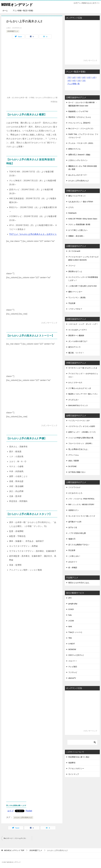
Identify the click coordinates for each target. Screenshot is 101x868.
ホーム (5, 11)
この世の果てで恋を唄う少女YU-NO (83, 286)
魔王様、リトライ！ (76, 353)
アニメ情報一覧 (73, 84)
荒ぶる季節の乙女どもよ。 (79, 449)
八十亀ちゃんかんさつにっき (80, 388)
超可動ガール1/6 (75, 522)
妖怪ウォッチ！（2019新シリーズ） (83, 432)
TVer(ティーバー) (75, 632)
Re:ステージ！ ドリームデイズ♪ (15, 838)
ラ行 (79, 81)
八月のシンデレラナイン (78, 160)
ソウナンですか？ (75, 309)
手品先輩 (72, 303)
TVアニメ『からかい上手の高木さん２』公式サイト (33, 234)
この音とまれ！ (74, 556)
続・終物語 (73, 568)
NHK (70, 627)
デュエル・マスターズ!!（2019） (81, 143)
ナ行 (89, 77)
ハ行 (94, 77)
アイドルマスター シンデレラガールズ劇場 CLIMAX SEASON (83, 258)
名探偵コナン (74, 510)
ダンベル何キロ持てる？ (78, 341)
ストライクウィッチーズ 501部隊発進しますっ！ (83, 279)
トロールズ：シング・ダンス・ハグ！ (83, 324)
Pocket (29, 811)
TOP (14, 850)
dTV (70, 598)
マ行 (69, 81)
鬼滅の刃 (72, 539)
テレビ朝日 (73, 667)
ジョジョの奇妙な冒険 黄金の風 (81, 438)
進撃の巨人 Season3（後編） (80, 155)
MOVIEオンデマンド (18, 4)
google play (73, 604)
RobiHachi (72, 213)
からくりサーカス (75, 383)
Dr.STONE (72, 466)
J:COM (71, 621)
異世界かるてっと (75, 271)
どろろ (71, 207)
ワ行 (84, 81)
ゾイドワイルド (74, 487)
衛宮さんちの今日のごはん (79, 583)
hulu (70, 615)
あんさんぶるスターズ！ (78, 175)
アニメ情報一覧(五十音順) (23, 11)
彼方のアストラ (74, 347)
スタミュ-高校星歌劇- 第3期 (79, 224)
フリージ (72, 266)
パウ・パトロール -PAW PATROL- (82, 499)
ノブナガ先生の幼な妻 (77, 533)
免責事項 (72, 763)
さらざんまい (74, 400)
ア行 (69, 77)
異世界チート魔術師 (76, 335)
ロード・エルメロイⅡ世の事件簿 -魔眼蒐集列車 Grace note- (83, 104)
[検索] (82, 742)
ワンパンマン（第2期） (78, 298)
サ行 (79, 77)
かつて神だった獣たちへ (78, 230)
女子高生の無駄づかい (77, 472)
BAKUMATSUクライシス (78, 405)
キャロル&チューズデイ (78, 330)
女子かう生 (73, 527)
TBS (70, 638)
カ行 (74, 77)
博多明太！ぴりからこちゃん (80, 117)
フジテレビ (73, 672)
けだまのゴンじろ (75, 493)
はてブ (11, 811)
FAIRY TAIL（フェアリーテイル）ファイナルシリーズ (83, 136)
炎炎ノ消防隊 (74, 461)
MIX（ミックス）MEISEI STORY (81, 504)
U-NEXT (72, 644)
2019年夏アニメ (13, 31)
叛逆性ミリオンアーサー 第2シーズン (83, 394)
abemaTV (72, 678)
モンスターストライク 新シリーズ (82, 516)
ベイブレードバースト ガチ (79, 421)
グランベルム (74, 455)
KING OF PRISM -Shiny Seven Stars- (83, 219)
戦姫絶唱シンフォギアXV (78, 111)
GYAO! (71, 609)
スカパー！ (73, 661)
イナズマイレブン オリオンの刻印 (82, 426)
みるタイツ (73, 562)
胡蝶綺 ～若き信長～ (76, 236)
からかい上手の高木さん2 (23, 818)
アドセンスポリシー (76, 768)
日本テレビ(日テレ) (76, 655)
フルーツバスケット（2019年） (81, 443)
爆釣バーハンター (75, 292)
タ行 (84, 77)
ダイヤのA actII (74, 251)
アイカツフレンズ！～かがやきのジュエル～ (83, 375)
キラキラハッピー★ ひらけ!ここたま (83, 368)
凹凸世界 (72, 550)
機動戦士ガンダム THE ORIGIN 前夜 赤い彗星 (83, 168)
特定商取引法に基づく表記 (79, 757)
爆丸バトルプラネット (77, 196)
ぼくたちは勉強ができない (79, 545)
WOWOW (72, 649)
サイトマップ (74, 774)
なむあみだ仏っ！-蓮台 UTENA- (81, 202)
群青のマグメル (74, 149)
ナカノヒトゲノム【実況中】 (80, 123)
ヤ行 (74, 81)
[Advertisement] (34, 259)
